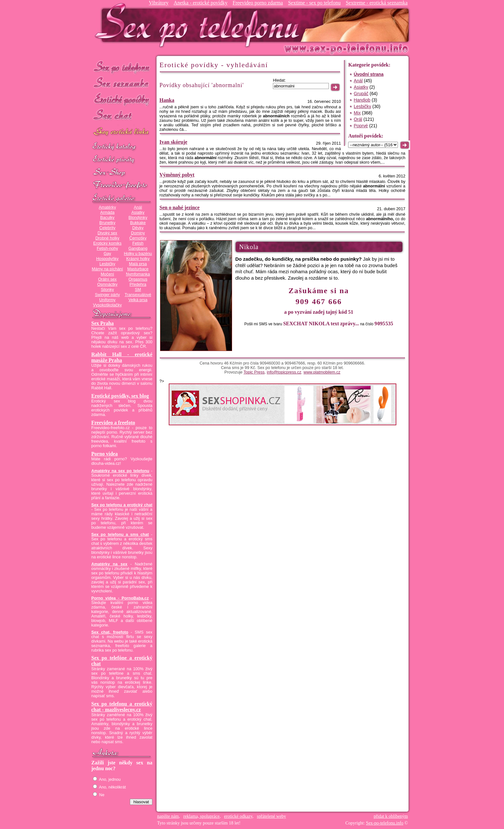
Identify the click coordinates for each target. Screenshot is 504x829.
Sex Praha (103, 323)
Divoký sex (107, 233)
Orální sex (107, 279)
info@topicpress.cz (284, 372)
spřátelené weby (271, 816)
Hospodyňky (107, 259)
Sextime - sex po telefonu (314, 3)
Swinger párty (107, 295)
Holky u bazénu (138, 254)
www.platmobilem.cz (322, 372)
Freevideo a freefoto (113, 423)
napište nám (168, 816)
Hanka (167, 100)
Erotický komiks (107, 243)
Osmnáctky (107, 284)
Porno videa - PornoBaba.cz (120, 598)
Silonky (108, 290)
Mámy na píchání (107, 269)
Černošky (138, 238)
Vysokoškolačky (107, 305)
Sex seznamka (122, 83)
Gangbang (138, 248)
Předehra (138, 284)
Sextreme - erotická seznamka (377, 3)
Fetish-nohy (107, 248)
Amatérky (107, 207)
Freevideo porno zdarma (258, 3)
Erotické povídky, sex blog (120, 396)
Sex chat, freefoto (110, 632)
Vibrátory (159, 3)
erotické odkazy (238, 816)
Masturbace (138, 269)
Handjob (362, 100)
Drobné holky (108, 238)
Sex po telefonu (122, 67)
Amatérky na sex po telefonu (120, 471)
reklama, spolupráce (201, 816)
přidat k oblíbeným (391, 816)
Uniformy (108, 300)
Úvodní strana (369, 74)
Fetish (138, 243)
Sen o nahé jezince (180, 207)
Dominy (138, 233)
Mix (357, 113)
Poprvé (361, 126)
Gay (107, 254)
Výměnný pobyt (177, 175)
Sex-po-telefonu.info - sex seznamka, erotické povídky (200, 25)
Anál (138, 207)
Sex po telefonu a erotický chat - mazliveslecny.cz (122, 707)
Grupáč (361, 94)
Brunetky (107, 223)
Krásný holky (138, 259)
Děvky (138, 228)
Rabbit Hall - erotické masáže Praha (122, 357)
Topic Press (254, 372)
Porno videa (104, 454)
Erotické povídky (122, 99)
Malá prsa (138, 264)
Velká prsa (138, 300)
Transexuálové (138, 295)
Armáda (107, 212)
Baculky (107, 218)
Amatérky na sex (109, 564)
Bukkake (138, 223)
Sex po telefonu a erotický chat (122, 505)
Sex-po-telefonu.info (385, 823)
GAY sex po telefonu (122, 132)
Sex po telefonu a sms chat (120, 535)
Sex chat (122, 116)
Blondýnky (138, 218)
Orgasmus (138, 279)
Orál (358, 119)
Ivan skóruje (173, 142)
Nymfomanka (138, 274)
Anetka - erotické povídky (201, 3)
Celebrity (107, 228)
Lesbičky (107, 264)
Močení (107, 274)
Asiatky (138, 212)
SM (138, 290)
